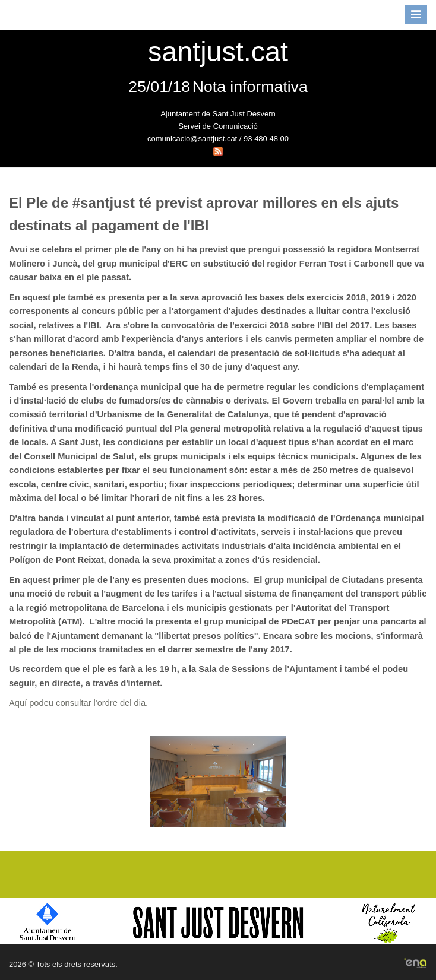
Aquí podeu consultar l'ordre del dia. (78, 703)
